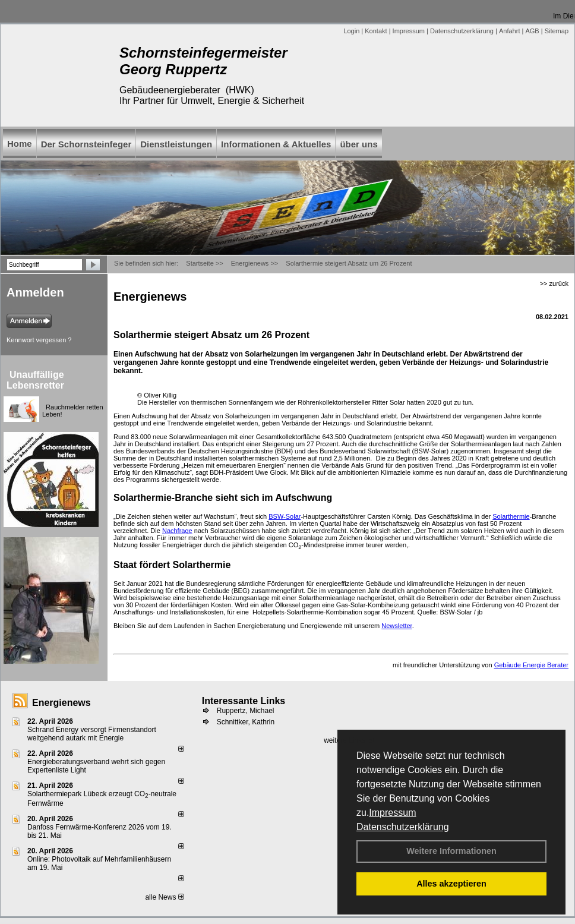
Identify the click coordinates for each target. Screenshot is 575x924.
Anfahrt (509, 31)
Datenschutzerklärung (403, 827)
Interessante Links (244, 701)
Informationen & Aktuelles (276, 144)
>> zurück (554, 283)
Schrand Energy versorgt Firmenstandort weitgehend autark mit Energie (92, 734)
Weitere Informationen (451, 851)
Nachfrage (177, 531)
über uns (358, 144)
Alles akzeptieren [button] (451, 884)
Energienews (61, 703)
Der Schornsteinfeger (86, 144)
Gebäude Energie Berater (531, 665)
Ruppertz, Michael (246, 711)
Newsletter (397, 626)
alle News (164, 897)
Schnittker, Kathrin (246, 722)
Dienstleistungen (176, 144)
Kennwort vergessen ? (39, 340)
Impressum (392, 813)
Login (351, 31)
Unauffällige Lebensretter (35, 380)
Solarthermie (511, 516)
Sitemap (557, 31)
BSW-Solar (285, 516)
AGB (532, 31)
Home (20, 144)
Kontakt (376, 31)
